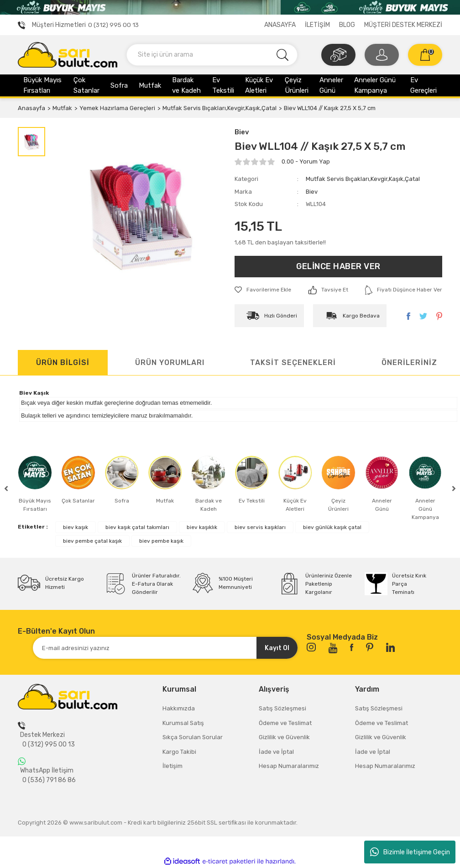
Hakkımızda (179, 708)
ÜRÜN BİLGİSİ (63, 363)
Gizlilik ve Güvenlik (284, 737)
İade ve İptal (276, 752)
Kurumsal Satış (183, 723)
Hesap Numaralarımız (289, 766)
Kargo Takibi (179, 752)
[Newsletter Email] (165, 648)
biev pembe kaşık (161, 541)
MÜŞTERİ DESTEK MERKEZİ (403, 25)
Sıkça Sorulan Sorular (193, 737)
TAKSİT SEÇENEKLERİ (293, 363)
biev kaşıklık (202, 527)
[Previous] (6, 488)
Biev (242, 132)
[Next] (454, 488)
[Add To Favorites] (263, 290)
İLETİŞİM (317, 25)
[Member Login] (382, 55)
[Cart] (425, 55)
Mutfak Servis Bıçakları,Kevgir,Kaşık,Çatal (363, 179)
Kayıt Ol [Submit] (277, 648)
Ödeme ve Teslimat (285, 723)
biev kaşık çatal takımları (137, 527)
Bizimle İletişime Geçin (410, 852)
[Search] (212, 55)
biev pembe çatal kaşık (92, 541)
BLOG (347, 25)
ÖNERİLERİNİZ (409, 363)
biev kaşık (76, 527)
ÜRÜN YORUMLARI (170, 363)
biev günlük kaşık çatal (332, 527)
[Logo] (68, 54)
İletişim (172, 766)
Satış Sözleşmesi (282, 708)
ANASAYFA (280, 25)
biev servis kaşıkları (260, 527)
